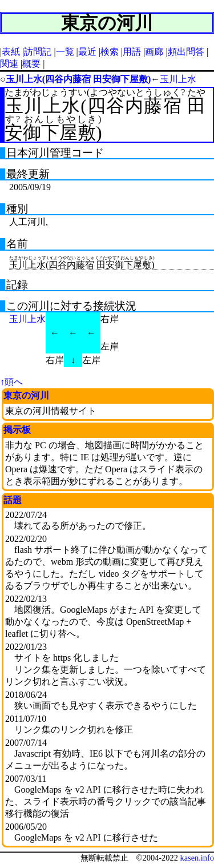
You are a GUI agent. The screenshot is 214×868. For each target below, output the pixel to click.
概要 (31, 64)
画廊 (154, 52)
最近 (87, 52)
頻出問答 (186, 52)
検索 (110, 52)
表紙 (11, 52)
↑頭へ (11, 382)
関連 (9, 64)
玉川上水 (178, 79)
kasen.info (197, 858)
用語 (132, 52)
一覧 (65, 52)
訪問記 (38, 52)
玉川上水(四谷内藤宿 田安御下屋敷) (78, 79)
